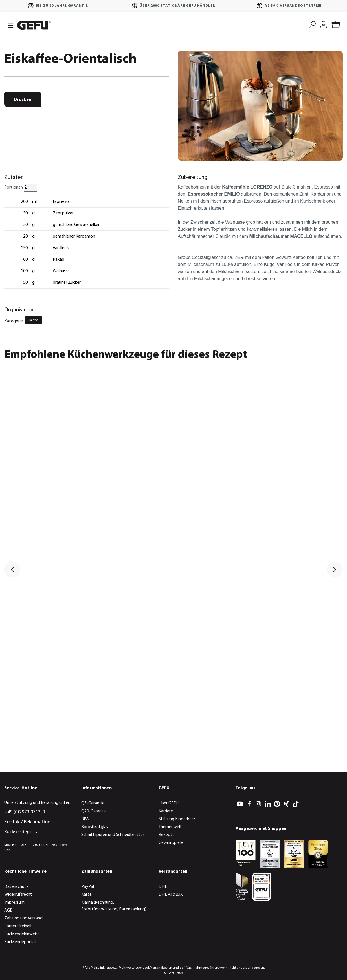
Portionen (14, 187)
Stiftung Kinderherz (177, 819)
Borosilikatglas (95, 827)
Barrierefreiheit (18, 926)
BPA (85, 819)
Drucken (23, 100)
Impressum (14, 903)
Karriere (166, 811)
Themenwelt (170, 827)
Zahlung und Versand (23, 918)
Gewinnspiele (171, 843)
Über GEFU (169, 803)
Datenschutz (16, 887)
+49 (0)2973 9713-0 (25, 812)
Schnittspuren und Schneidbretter (113, 835)
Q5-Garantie (93, 803)
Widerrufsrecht (18, 895)
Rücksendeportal (22, 832)
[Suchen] (312, 24)
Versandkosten (161, 968)
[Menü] (9, 25)
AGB (8, 910)
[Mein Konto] (323, 24)
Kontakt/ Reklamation (27, 822)
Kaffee (34, 320)
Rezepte (167, 835)
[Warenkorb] (336, 25)
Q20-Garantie (94, 811)
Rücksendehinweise (22, 934)
